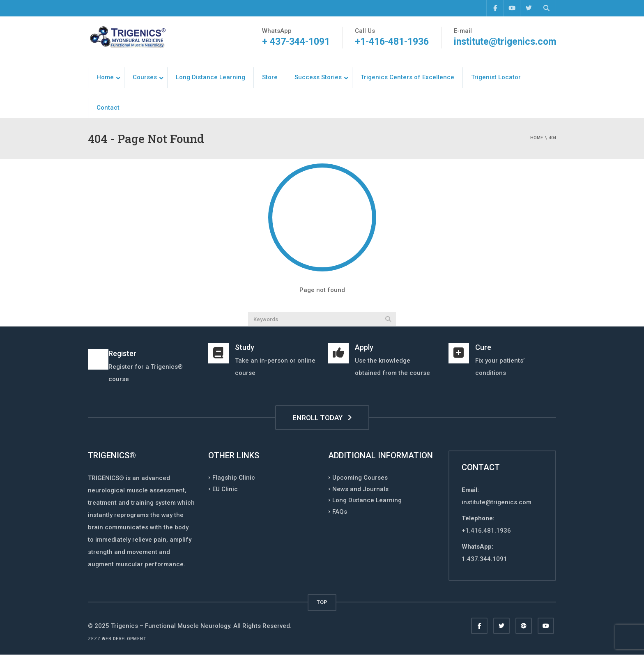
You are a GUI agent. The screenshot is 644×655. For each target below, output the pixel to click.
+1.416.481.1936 (486, 531)
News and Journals (360, 489)
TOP (322, 602)
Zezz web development (117, 639)
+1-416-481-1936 (392, 42)
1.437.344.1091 (484, 559)
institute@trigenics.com (505, 42)
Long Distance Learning (367, 500)
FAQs (340, 511)
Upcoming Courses (360, 478)
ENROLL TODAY (322, 418)
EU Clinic (225, 489)
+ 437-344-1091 (296, 42)
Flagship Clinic (234, 478)
